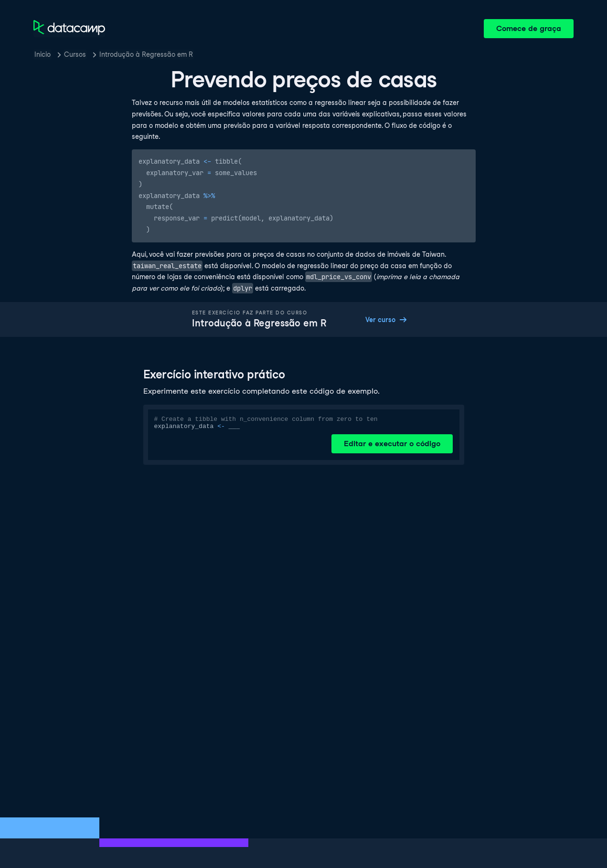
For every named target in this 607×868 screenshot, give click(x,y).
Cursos (75, 54)
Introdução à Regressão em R (146, 54)
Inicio (43, 54)
